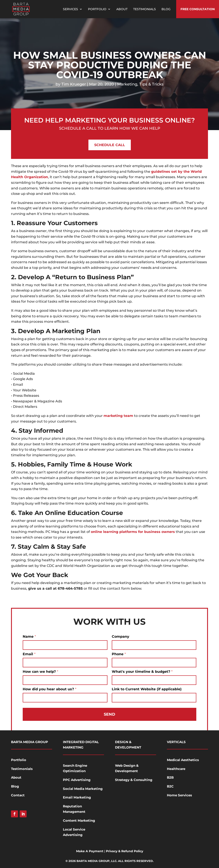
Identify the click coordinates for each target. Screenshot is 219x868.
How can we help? (40, 672)
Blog (166, 9)
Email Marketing (77, 797)
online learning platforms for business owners (133, 532)
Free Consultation (198, 9)
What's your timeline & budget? (142, 672)
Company (121, 636)
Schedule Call (110, 145)
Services (70, 9)
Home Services (179, 795)
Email (29, 654)
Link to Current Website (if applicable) (147, 689)
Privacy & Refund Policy (125, 851)
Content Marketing (79, 820)
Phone (119, 654)
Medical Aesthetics (183, 760)
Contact (18, 795)
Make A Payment (90, 851)
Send (109, 714)
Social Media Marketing (83, 789)
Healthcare (176, 769)
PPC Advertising (77, 780)
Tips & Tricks (151, 84)
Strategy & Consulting (134, 780)
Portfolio (97, 9)
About (122, 9)
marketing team (118, 416)
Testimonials (145, 9)
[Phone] (154, 663)
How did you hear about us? (50, 689)
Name (29, 636)
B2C (170, 786)
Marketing (127, 84)
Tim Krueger (74, 84)
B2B (170, 777)
